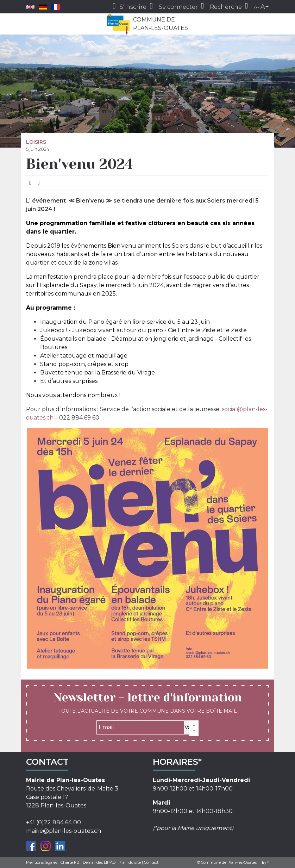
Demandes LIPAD (99, 862)
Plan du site (130, 862)
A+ (265, 7)
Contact (151, 862)
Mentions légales (42, 862)
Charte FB (70, 862)
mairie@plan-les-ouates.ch (64, 831)
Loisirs (36, 142)
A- (256, 7)
